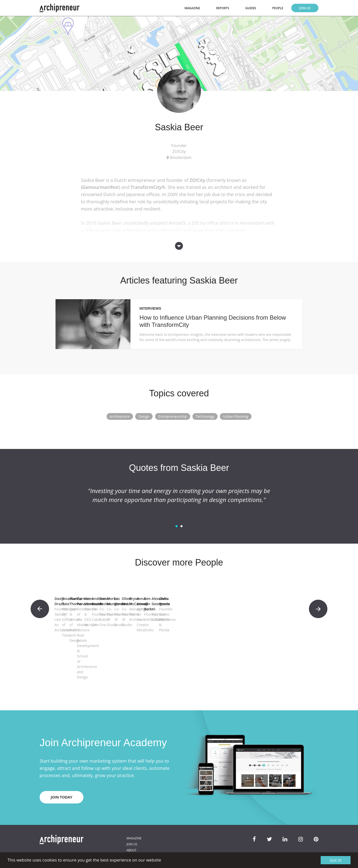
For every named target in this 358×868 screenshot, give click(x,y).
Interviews (150, 308)
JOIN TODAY (62, 777)
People (278, 8)
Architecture (120, 416)
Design (144, 416)
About (131, 831)
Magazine (192, 8)
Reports (223, 8)
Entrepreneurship (173, 416)
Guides (251, 8)
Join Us (305, 8)
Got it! (336, 860)
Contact (133, 836)
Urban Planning (236, 416)
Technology (205, 416)
